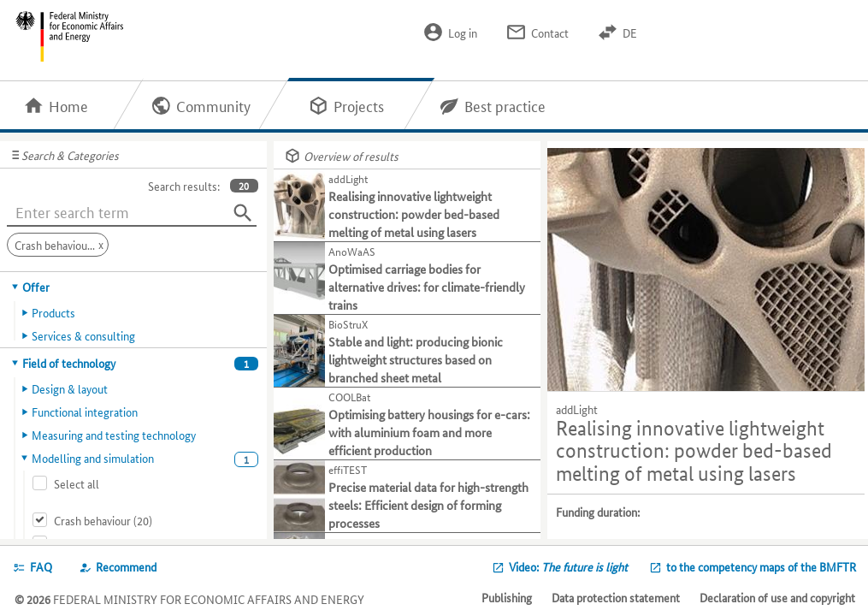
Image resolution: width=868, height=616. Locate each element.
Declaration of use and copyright (777, 597)
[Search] (243, 213)
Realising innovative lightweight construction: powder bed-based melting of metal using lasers (694, 451)
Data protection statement (616, 597)
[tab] (134, 287)
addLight (577, 409)
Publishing (507, 597)
